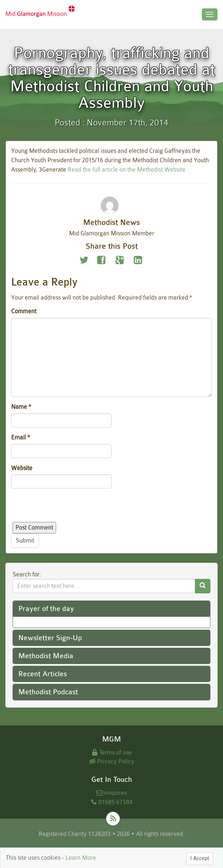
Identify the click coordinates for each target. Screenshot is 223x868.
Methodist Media (46, 656)
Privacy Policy (112, 761)
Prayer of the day (46, 609)
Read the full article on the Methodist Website (127, 170)
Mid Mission (40, 11)
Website (22, 468)
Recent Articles (43, 674)
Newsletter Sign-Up (50, 638)
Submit (25, 541)
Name (21, 407)
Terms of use (111, 752)
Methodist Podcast (48, 692)
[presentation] (66, 508)
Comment (24, 311)
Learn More (81, 858)
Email (21, 437)
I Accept (200, 858)
